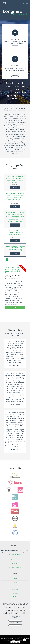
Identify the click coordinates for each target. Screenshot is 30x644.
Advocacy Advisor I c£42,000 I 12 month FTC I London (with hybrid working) (15, 248)
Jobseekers (15, 586)
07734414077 (15, 553)
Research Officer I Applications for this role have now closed (15, 233)
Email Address (15, 622)
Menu (25, 3)
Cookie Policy (15, 563)
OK (25, 640)
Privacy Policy (15, 560)
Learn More (15, 47)
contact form (17, 555)
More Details (15, 188)
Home (15, 579)
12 (19, 259)
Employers (15, 582)
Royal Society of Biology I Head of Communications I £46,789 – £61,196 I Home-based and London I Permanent (15, 197)
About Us (15, 589)
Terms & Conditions (15, 567)
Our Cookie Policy (15, 642)
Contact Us (15, 597)
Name (15, 617)
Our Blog (15, 593)
